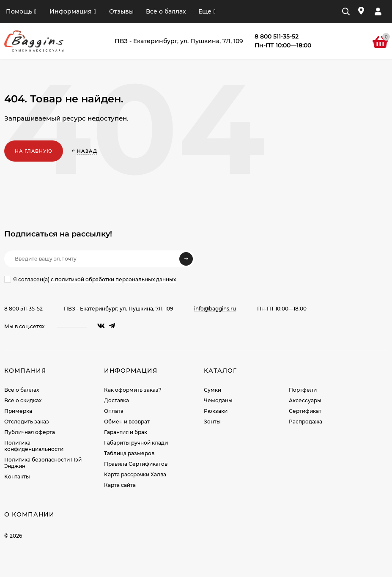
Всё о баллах (166, 11)
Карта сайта (120, 485)
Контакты (17, 477)
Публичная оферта (30, 432)
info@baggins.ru (215, 309)
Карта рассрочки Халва (135, 474)
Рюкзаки (216, 411)
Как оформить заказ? (133, 390)
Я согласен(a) (90, 279)
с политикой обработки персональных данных (113, 279)
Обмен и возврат (127, 422)
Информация (71, 11)
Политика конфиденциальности (34, 446)
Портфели (303, 390)
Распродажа (306, 422)
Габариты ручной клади (136, 443)
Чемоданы (218, 400)
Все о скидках (23, 400)
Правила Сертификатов (136, 464)
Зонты (212, 422)
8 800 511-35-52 (23, 309)
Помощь (19, 11)
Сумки (212, 390)
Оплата (114, 411)
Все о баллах (22, 390)
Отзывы (121, 11)
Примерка (18, 411)
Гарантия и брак (126, 432)
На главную (34, 151)
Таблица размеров (129, 453)
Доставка (117, 400)
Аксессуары (305, 400)
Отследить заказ (27, 422)
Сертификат (305, 411)
